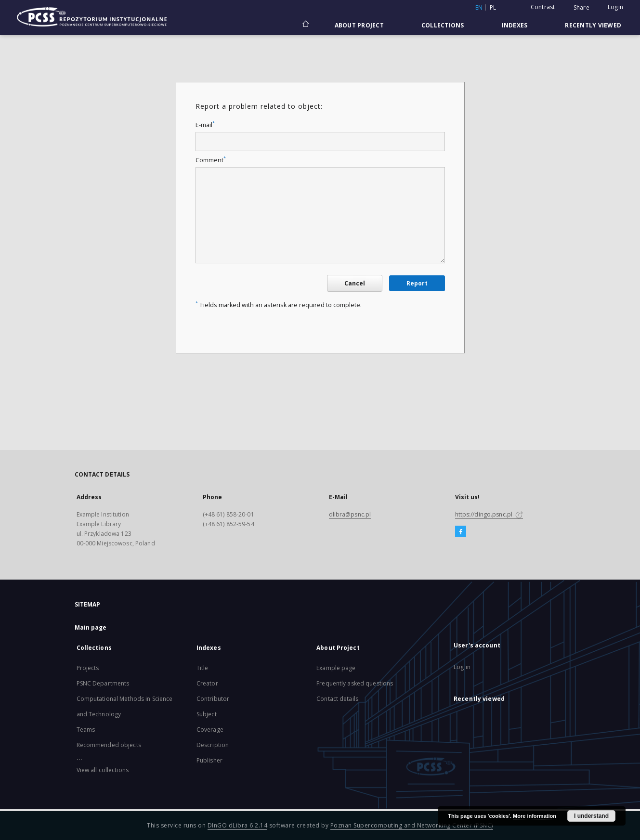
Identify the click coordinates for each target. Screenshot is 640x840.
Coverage (210, 730)
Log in (462, 667)
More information (535, 816)
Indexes (515, 25)
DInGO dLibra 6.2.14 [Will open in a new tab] (238, 825)
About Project (359, 25)
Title (202, 668)
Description (213, 745)
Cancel (355, 283)
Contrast (543, 7)
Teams (86, 730)
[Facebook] (461, 532)
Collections (443, 25)
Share (581, 8)
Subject (207, 714)
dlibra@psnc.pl (350, 514)
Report (417, 283)
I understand (591, 816)
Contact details (337, 699)
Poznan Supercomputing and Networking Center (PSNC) (412, 825)
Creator (207, 683)
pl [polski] (493, 7)
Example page (336, 668)
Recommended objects (109, 745)
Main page (91, 627)
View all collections (103, 770)
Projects (88, 668)
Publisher (209, 760)
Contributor (213, 699)
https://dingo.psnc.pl (489, 514)
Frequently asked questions (355, 683)
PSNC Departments (103, 683)
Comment (211, 160)
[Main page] (305, 25)
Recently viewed (593, 25)
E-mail (205, 125)
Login (615, 7)
